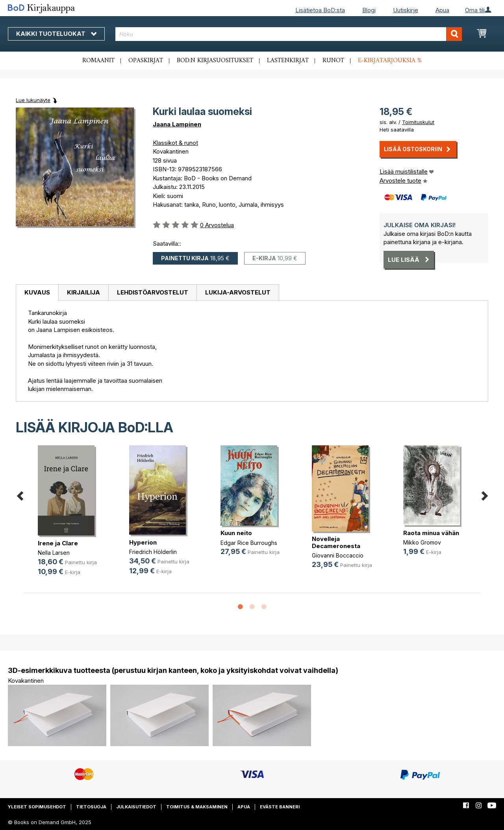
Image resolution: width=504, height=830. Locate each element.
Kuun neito (236, 533)
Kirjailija (83, 292)
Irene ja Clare (58, 543)
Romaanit (98, 61)
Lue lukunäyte (33, 100)
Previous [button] (20, 495)
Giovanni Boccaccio (338, 555)
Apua (442, 10)
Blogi (369, 10)
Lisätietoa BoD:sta (320, 10)
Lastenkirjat (288, 61)
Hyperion (143, 542)
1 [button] (240, 607)
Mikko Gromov (422, 542)
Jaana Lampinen (177, 124)
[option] (69, 517)
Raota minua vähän (431, 533)
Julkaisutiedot (136, 807)
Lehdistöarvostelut (153, 292)
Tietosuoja (91, 807)
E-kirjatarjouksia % (390, 61)
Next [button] (484, 495)
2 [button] (252, 607)
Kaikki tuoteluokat (56, 34)
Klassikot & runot (175, 143)
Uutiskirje (406, 10)
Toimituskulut (418, 122)
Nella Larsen (54, 553)
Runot (333, 61)
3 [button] (264, 607)
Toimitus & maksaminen (197, 807)
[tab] (37, 293)
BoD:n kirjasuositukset (215, 61)
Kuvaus (37, 292)
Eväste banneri (280, 807)
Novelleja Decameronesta (336, 542)
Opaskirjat (146, 61)
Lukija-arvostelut (238, 292)
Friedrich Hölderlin (153, 552)
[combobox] (289, 34)
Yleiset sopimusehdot (37, 807)
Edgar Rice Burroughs (249, 543)
